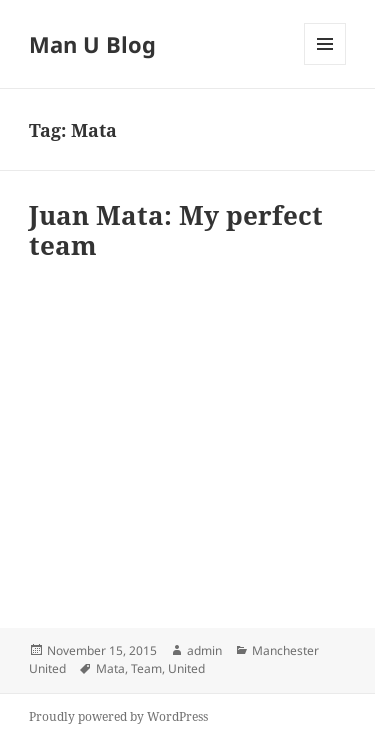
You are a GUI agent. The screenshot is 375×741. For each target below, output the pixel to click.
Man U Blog (92, 44)
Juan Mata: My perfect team (176, 230)
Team (146, 668)
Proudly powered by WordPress (118, 716)
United (186, 668)
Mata (110, 668)
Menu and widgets (325, 64)
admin (204, 650)
